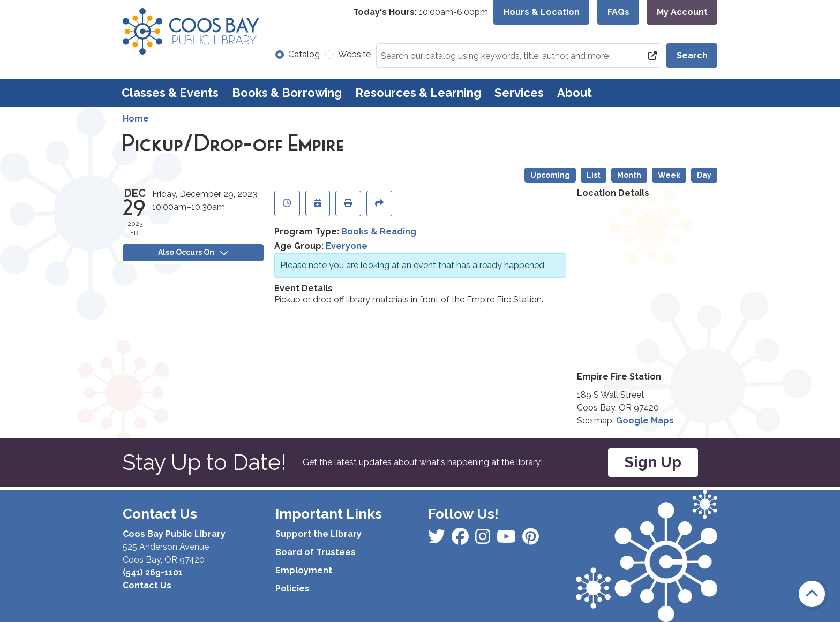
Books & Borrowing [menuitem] (287, 93)
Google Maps (645, 420)
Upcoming (550, 175)
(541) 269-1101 (153, 572)
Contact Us (147, 585)
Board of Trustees (316, 552)
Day (704, 175)
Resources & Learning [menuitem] (418, 93)
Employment (304, 570)
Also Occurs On (193, 252)
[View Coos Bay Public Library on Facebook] (438, 540)
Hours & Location (542, 12)
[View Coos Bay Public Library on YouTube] (531, 540)
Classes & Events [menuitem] (170, 93)
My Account (682, 12)
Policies (292, 589)
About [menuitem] (575, 93)
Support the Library (318, 534)
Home (136, 119)
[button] (421, 12)
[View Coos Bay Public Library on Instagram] (461, 540)
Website (354, 54)
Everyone (347, 246)
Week (669, 175)
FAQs (618, 12)
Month (629, 175)
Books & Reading (379, 232)
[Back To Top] (812, 594)
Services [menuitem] (519, 93)
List (594, 175)
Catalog (304, 54)
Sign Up (653, 462)
